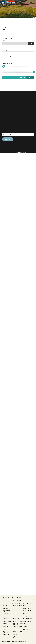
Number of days (6, 69)
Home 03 (25, 615)
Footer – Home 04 (27, 612)
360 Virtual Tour (6, 597)
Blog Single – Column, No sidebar (24, 604)
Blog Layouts (5, 609)
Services (25, 626)
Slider (4, 630)
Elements (5, 605)
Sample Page (29, 625)
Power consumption (7, 57)
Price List (5, 623)
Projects (15, 622)
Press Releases (25, 620)
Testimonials (13, 604)
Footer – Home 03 (27, 610)
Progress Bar (5, 626)
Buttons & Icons (6, 610)
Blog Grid (19, 601)
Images (4, 620)
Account (19, 597)
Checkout (15, 634)
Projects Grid (23, 622)
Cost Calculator (6, 613)
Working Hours (6, 634)
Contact (12, 599)
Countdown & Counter (7, 615)
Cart (14, 633)
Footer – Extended (17, 605)
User (21, 631)
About (12, 597)
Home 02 (25, 613)
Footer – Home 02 (27, 609)
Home (24, 605)
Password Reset (17, 620)
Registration (23, 623)
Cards (4, 612)
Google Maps (6, 617)
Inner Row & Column (7, 622)
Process (4, 625)
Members (23, 618)
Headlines (5, 618)
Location (12, 601)
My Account (29, 618)
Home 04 (25, 617)
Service (4, 628)
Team (12, 602)
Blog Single (19, 602)
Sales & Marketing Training (19, 625)
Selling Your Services (18, 626)
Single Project (16, 623)
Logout (18, 618)
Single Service (26, 630)
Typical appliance (6, 50)
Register (29, 622)
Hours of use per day (7, 64)
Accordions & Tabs (7, 607)
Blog (18, 599)
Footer (24, 607)
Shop (14, 631)
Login (15, 618)
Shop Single (16, 638)
